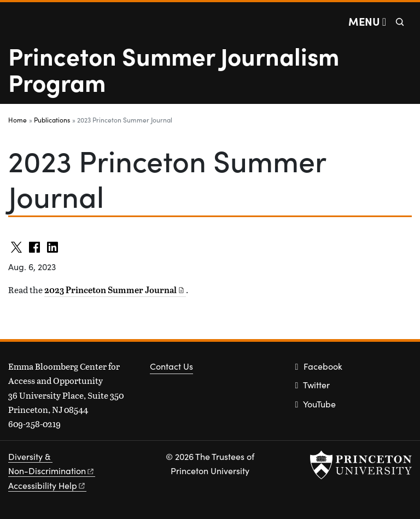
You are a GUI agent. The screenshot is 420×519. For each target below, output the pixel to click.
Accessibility (47, 485)
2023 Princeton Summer (115, 290)
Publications (52, 120)
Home (17, 120)
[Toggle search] (400, 22)
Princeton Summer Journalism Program (174, 68)
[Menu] (367, 21)
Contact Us (171, 366)
